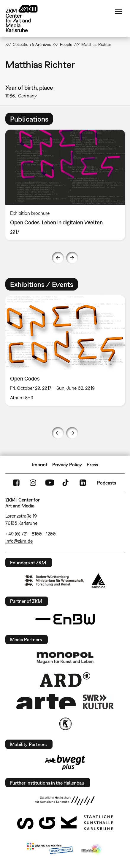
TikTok (66, 483)
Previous (58, 258)
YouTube (50, 483)
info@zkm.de (19, 541)
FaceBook (16, 483)
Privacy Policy (67, 465)
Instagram (33, 483)
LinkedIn (83, 483)
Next (72, 258)
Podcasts (107, 483)
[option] (65, 185)
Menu (119, 11)
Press (92, 465)
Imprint (40, 465)
